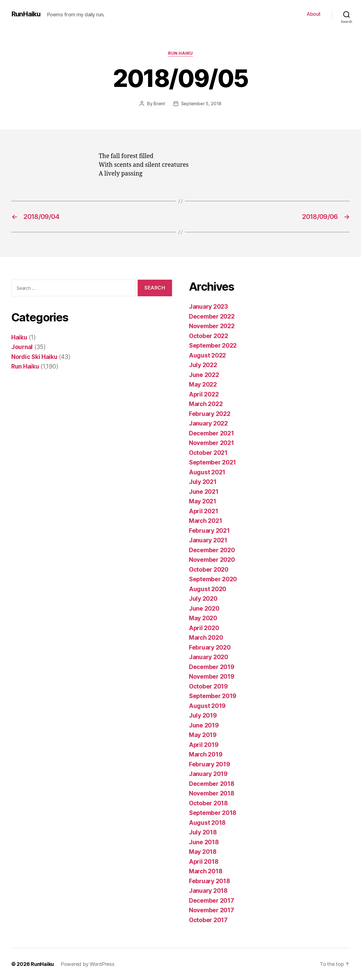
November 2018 (212, 793)
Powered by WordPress (88, 964)
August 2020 (208, 589)
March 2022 (206, 404)
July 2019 (203, 715)
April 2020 (204, 628)
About (314, 14)
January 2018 (208, 891)
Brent (159, 104)
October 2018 (208, 803)
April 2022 (204, 394)
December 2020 (212, 550)
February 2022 (210, 414)
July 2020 (203, 599)
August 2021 (207, 472)
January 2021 (208, 540)
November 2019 (212, 677)
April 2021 (203, 511)
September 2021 (213, 462)
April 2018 (204, 862)
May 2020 (203, 618)
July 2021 (203, 482)
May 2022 (203, 384)
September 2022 (213, 346)
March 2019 (206, 754)
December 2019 (212, 667)
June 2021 (204, 492)
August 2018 (207, 823)
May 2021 (203, 501)
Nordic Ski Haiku (34, 357)
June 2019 (204, 725)
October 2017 (208, 920)
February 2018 (210, 881)
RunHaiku (26, 14)
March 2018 (206, 871)
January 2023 (208, 307)
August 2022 (207, 355)
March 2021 (205, 521)
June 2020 (204, 609)
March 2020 (206, 638)
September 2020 (213, 579)
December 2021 (212, 433)
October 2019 (208, 686)
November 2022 (212, 326)
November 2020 (212, 560)
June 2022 (204, 375)
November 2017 (212, 910)
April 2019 (204, 745)
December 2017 (212, 901)
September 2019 (213, 696)
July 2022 (203, 365)
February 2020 (210, 647)
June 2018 (204, 842)
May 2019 (203, 735)
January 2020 (209, 657)
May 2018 (203, 852)
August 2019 (207, 706)
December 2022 (212, 316)
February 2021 (209, 531)
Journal (22, 347)
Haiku (19, 337)
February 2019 (210, 764)
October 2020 (209, 570)
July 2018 (203, 832)
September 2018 (213, 813)
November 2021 (212, 443)
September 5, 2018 (201, 104)
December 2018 (212, 784)
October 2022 (209, 336)
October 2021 (208, 453)
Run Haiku (180, 53)
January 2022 (208, 423)
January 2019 (208, 774)
